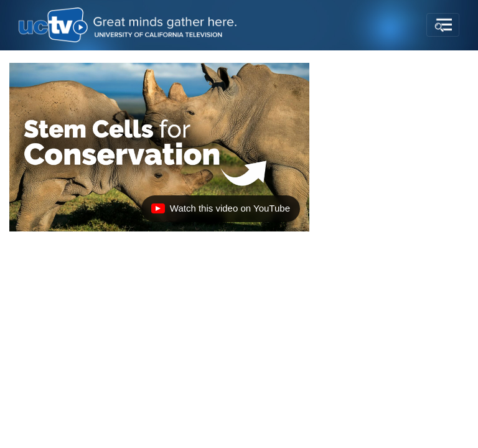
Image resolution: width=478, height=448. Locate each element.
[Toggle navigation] (443, 25)
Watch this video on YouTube (220, 212)
